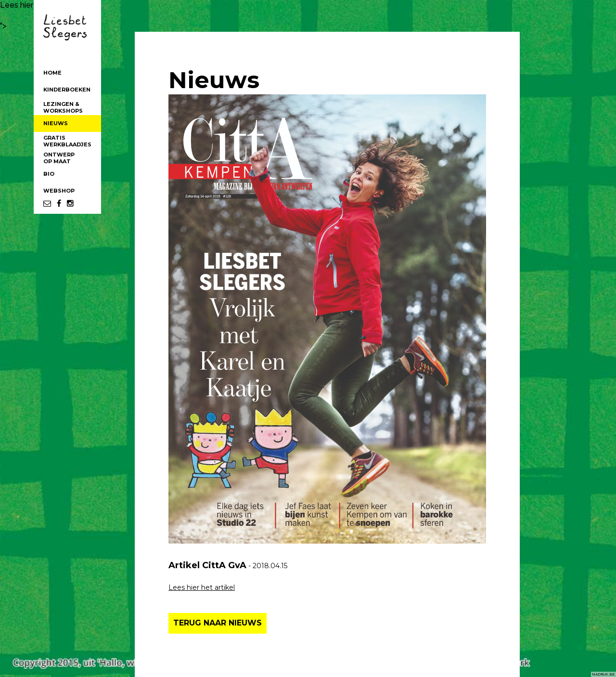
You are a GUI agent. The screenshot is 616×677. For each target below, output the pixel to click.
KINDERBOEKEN (67, 90)
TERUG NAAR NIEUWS (218, 623)
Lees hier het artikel (202, 587)
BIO (49, 174)
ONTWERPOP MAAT (59, 158)
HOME (52, 73)
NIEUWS (56, 123)
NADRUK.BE (603, 674)
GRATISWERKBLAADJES (67, 141)
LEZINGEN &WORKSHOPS (63, 107)
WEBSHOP (59, 191)
